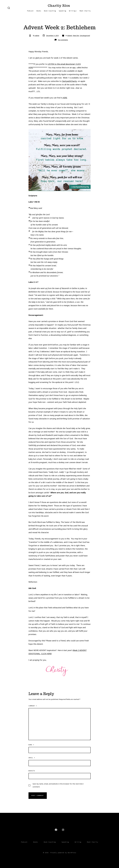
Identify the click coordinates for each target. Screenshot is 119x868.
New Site (76, 36)
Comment (33, 706)
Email (32, 758)
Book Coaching (50, 11)
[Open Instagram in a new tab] (63, 830)
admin (37, 36)
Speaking (62, 11)
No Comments (63, 40)
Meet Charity (85, 11)
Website (32, 771)
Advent (70, 36)
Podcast (30, 11)
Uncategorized (85, 36)
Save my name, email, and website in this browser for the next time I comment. (58, 785)
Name (31, 745)
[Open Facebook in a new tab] (56, 830)
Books (39, 11)
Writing (73, 11)
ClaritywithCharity (69, 81)
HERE (65, 98)
